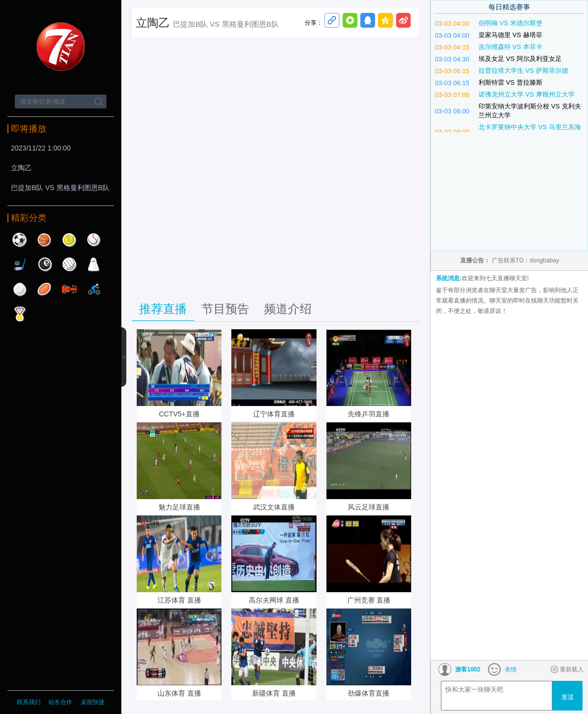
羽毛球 (94, 264)
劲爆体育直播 (369, 693)
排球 (69, 264)
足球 (20, 240)
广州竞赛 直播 (369, 600)
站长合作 (61, 702)
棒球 (94, 240)
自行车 (94, 289)
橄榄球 (45, 289)
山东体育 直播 (179, 693)
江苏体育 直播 (179, 600)
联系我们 (29, 702)
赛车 (69, 289)
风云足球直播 (369, 507)
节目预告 (225, 309)
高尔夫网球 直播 (274, 600)
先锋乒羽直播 (369, 414)
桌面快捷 (93, 702)
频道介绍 (288, 309)
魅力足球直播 (179, 507)
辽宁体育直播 (274, 414)
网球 (69, 240)
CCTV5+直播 (179, 414)
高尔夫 (20, 289)
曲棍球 (20, 264)
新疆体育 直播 (274, 693)
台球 (45, 264)
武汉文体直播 (274, 507)
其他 (20, 314)
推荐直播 (163, 309)
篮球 (45, 240)
